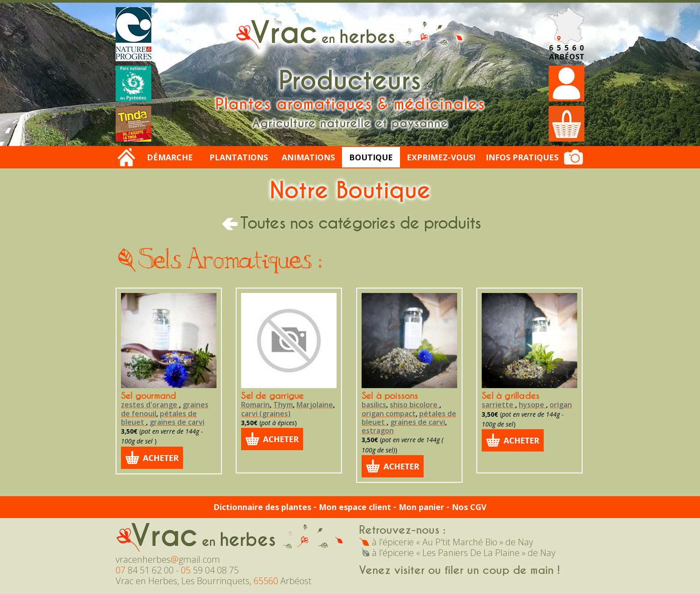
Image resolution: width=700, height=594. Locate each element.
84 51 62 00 (145, 570)
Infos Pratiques (522, 157)
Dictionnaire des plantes (262, 507)
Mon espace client (355, 507)
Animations (308, 157)
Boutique (371, 157)
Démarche (170, 157)
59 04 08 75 (210, 570)
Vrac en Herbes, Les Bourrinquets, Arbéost (214, 581)
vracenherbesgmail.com (168, 559)
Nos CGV (469, 507)
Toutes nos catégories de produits (350, 223)
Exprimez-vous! (441, 157)
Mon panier (421, 507)
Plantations (239, 157)
